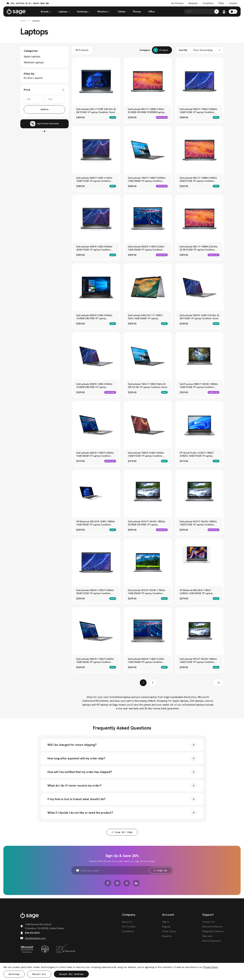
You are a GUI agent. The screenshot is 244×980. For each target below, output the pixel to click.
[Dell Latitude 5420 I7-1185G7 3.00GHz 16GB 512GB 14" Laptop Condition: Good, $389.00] (200, 81)
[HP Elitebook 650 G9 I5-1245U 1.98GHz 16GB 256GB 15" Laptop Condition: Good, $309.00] (96, 494)
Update (45, 109)
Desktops (84, 12)
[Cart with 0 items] (233, 12)
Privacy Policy (211, 967)
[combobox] (200, 50)
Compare (145, 50)
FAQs (221, 3)
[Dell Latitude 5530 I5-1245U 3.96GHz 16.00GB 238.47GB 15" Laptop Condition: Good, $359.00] (96, 288)
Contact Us (209, 922)
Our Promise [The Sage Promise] (177, 3)
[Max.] (55, 99)
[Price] (44, 90)
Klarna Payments (212, 941)
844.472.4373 (30, 933)
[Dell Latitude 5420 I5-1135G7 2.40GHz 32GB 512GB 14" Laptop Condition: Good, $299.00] (96, 562)
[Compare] (162, 50)
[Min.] (34, 99)
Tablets (121, 12)
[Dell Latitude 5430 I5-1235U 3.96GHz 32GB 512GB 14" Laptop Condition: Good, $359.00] (96, 219)
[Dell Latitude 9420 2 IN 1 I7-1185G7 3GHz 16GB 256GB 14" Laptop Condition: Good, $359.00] (148, 288)
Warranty (207, 936)
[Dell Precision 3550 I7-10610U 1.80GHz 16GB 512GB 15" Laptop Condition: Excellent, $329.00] (200, 356)
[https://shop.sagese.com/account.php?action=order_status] (224, 12)
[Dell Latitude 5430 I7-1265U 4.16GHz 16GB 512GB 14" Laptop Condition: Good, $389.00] (96, 150)
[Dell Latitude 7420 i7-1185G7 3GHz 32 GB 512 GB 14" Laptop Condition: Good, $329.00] (148, 356)
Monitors (104, 12)
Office (151, 12)
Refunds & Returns (213, 927)
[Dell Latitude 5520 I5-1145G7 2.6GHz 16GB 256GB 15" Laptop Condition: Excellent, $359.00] (148, 219)
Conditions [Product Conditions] (208, 3)
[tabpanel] (44, 124)
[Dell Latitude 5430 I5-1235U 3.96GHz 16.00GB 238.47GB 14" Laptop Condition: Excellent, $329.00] (96, 356)
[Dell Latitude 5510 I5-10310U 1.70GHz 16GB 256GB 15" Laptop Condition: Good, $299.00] (148, 562)
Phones (137, 12)
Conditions (128, 931)
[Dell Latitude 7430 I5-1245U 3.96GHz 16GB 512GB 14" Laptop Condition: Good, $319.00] (148, 425)
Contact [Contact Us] (233, 3)
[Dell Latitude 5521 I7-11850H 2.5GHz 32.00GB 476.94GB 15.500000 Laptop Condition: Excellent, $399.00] (148, 81)
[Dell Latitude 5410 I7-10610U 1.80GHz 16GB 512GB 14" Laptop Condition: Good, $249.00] (200, 631)
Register (167, 927)
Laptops (64, 12)
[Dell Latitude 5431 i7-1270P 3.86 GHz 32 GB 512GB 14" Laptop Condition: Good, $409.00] (96, 81)
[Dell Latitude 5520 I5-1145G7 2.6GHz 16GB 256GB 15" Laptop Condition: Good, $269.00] (148, 631)
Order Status (169, 931)
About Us (127, 922)
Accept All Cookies (71, 974)
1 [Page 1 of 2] (143, 683)
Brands (46, 12)
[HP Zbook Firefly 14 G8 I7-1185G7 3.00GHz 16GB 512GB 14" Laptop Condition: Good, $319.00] (200, 425)
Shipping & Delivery (213, 931)
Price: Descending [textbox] (203, 50)
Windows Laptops (34, 62)
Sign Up (160, 870)
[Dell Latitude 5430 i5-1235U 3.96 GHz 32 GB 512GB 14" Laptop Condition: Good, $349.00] (200, 288)
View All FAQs (122, 832)
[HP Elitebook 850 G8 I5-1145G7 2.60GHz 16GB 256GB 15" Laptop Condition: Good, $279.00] (200, 562)
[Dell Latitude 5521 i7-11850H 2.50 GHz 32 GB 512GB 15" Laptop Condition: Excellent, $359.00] (200, 219)
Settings (14, 974)
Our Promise (129, 927)
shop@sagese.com (33, 938)
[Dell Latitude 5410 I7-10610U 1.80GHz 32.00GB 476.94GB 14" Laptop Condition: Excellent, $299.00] (148, 494)
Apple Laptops (32, 57)
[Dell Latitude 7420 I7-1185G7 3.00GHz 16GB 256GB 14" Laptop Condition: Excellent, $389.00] (148, 150)
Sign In (166, 922)
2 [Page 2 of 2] (153, 683)
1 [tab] (42, 131)
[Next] (219, 683)
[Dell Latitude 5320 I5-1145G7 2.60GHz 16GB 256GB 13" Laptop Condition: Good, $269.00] (96, 631)
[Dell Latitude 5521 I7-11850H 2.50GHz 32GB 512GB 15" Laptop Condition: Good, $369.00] (200, 150)
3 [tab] (47, 131)
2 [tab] (44, 131)
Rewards (193, 3)
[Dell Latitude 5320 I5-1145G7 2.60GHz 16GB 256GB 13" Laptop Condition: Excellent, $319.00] (96, 425)
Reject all (39, 974)
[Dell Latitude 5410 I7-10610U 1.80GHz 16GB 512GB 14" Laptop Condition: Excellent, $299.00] (200, 494)
